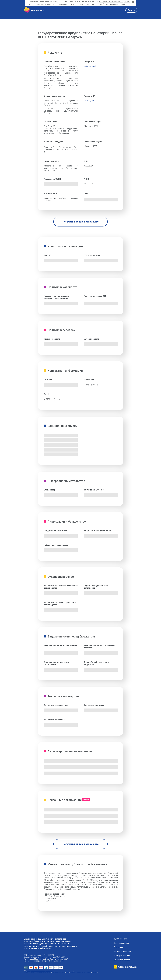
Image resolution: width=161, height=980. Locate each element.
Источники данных (123, 951)
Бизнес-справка (121, 943)
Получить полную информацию (81, 222)
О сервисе (119, 947)
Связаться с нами (122, 960)
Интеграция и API (122, 956)
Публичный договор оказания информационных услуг (38, 971)
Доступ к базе (120, 939)
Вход (130, 10)
